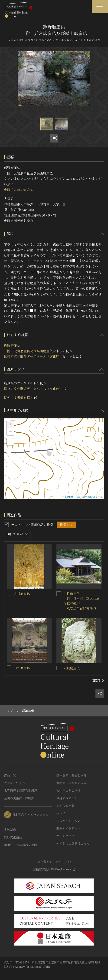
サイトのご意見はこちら (73, 843)
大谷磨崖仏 (22, 593)
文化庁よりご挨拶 (69, 790)
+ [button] (10, 425)
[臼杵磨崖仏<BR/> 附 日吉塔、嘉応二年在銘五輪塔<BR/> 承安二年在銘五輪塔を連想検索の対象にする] (59, 594)
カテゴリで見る (15, 783)
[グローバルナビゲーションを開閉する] (100, 6)
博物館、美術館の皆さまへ (75, 783)
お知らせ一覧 (65, 805)
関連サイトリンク (69, 828)
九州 (17, 190)
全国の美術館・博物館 (19, 798)
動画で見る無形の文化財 (21, 845)
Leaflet (69, 497)
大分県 (28, 190)
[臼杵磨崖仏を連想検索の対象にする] (9, 668)
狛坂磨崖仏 (72, 668)
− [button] (10, 432)
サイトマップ (65, 836)
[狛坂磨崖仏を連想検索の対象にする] (59, 668)
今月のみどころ (67, 798)
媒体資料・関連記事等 (72, 775)
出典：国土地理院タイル (89, 497)
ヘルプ (61, 813)
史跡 (7, 190)
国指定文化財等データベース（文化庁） (33, 356)
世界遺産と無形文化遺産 (21, 790)
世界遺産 (10, 830)
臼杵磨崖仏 (22, 668)
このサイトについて (70, 821)
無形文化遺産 (13, 837)
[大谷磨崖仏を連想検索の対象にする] (9, 593)
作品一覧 (10, 775)
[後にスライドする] (98, 681)
